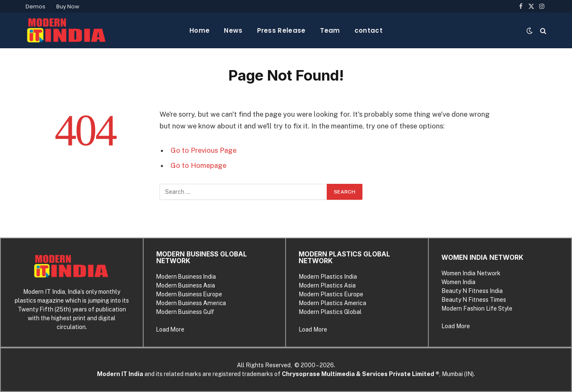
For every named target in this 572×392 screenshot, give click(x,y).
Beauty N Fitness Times (474, 300)
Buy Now (68, 7)
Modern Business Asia (186, 285)
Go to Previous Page (203, 150)
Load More (170, 329)
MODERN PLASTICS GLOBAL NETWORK (344, 257)
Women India (458, 282)
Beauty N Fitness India (472, 291)
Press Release (281, 30)
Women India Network (471, 273)
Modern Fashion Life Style (477, 308)
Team (330, 30)
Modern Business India (186, 277)
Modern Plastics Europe (331, 294)
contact (369, 30)
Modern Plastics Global (330, 312)
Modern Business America (191, 303)
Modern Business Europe (189, 294)
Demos (35, 7)
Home (199, 30)
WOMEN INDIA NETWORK (482, 257)
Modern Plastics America (332, 303)
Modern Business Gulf (185, 312)
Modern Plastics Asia (327, 285)
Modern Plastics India (328, 277)
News (233, 30)
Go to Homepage (198, 165)
